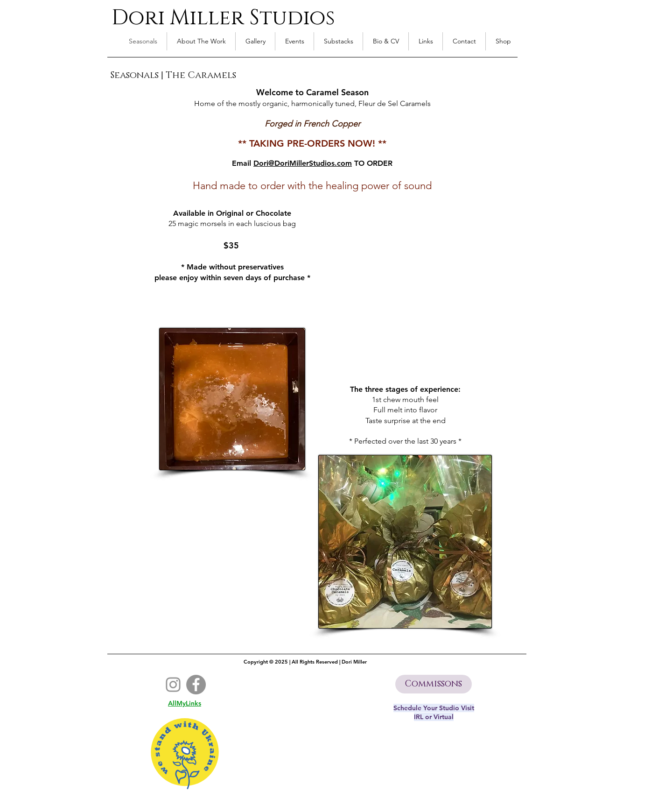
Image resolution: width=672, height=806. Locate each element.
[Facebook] (196, 685)
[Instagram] (173, 685)
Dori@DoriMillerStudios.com (303, 163)
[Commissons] (434, 684)
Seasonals (135, 75)
